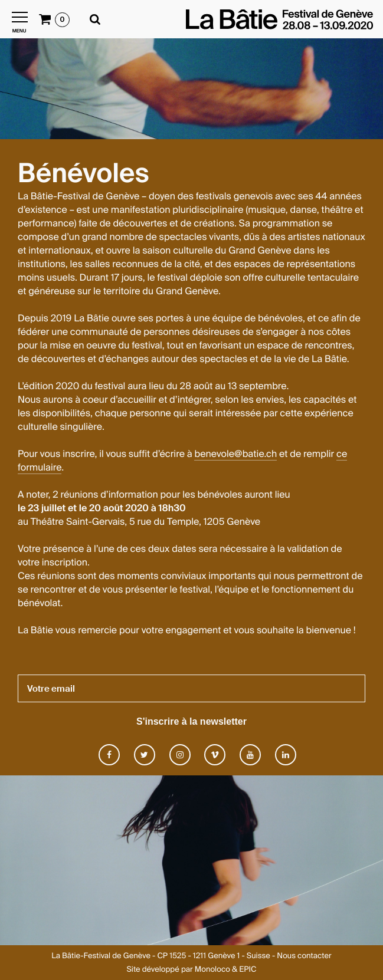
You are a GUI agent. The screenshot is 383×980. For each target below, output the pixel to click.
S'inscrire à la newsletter (191, 721)
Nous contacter (304, 956)
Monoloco (212, 970)
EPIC (248, 970)
